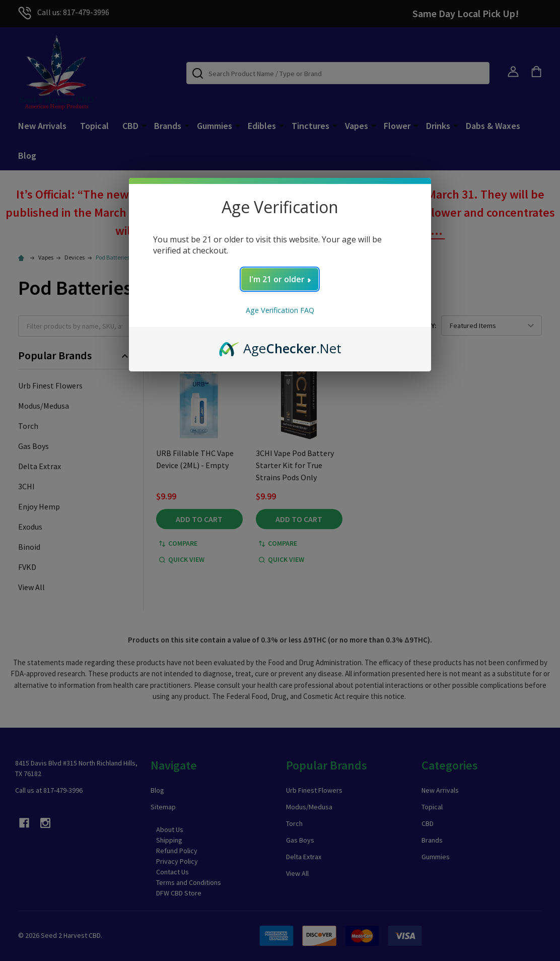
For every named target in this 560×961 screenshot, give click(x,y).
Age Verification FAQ (280, 310)
